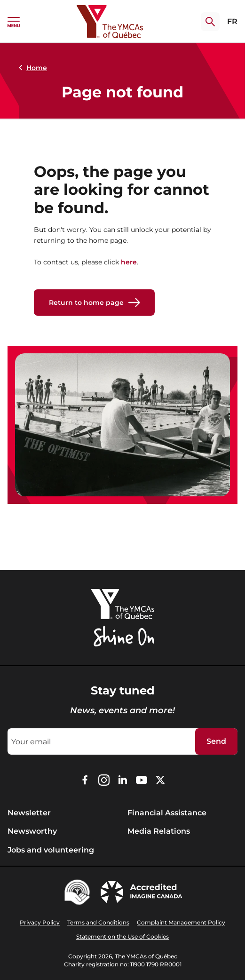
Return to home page (94, 303)
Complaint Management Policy (181, 922)
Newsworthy (32, 831)
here (129, 262)
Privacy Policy (40, 922)
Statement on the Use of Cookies (122, 936)
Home (31, 68)
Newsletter (29, 813)
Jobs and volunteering (51, 850)
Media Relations (159, 831)
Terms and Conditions (98, 922)
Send (216, 741)
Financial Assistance (167, 813)
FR (232, 21)
